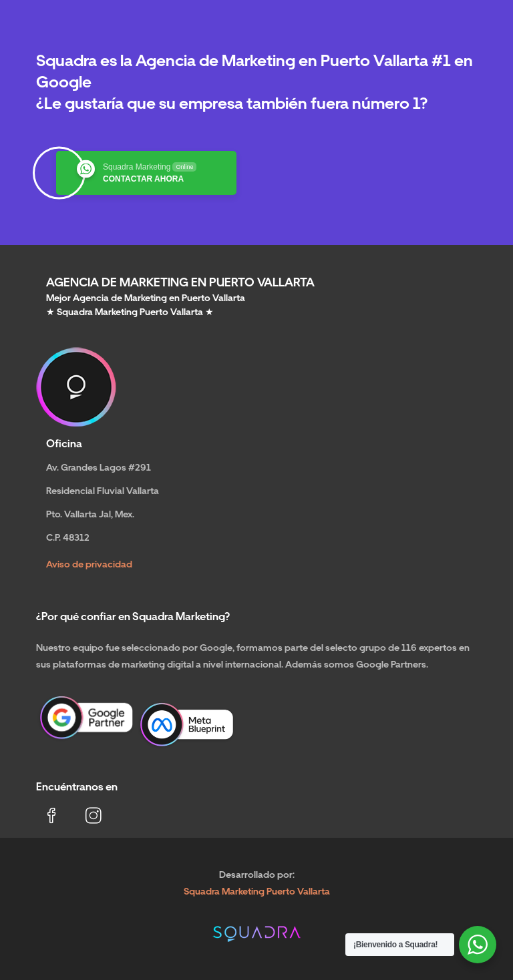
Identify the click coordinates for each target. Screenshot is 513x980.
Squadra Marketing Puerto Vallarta (257, 891)
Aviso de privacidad (89, 564)
